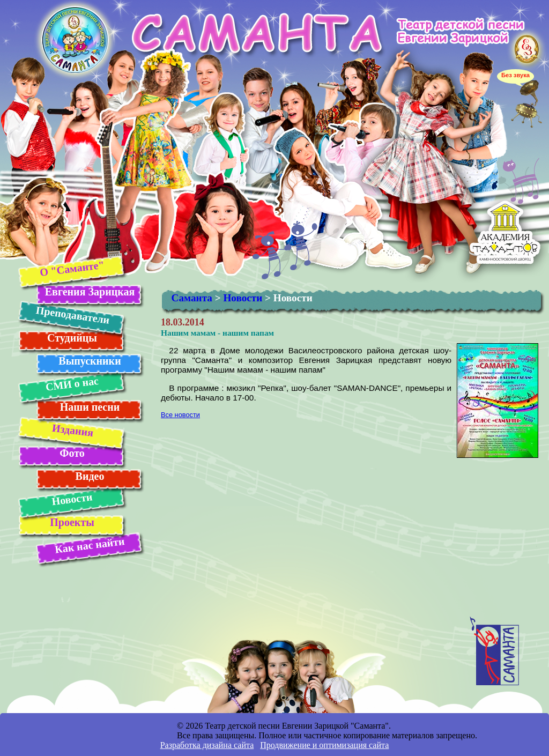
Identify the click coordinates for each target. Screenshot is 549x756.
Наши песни (90, 407)
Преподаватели (72, 315)
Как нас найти (90, 545)
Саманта (192, 298)
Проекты (72, 522)
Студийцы (72, 338)
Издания (72, 430)
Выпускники (90, 361)
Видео (90, 476)
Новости (72, 499)
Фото (72, 453)
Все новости (180, 415)
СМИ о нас (72, 384)
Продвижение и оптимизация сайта (324, 745)
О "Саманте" (72, 268)
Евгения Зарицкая (90, 292)
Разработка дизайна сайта (207, 745)
